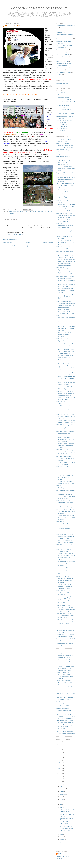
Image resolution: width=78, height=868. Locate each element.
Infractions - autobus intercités (64, 39)
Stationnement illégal (62, 59)
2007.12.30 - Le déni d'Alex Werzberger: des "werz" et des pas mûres (65, 458)
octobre (62, 791)
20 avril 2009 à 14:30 (15, 235)
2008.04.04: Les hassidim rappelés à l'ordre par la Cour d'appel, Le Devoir (66, 378)
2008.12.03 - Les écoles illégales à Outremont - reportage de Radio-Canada (66, 232)
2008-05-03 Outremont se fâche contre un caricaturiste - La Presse (65, 358)
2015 (60, 768)
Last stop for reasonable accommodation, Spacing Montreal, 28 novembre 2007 (65, 710)
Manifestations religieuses (63, 52)
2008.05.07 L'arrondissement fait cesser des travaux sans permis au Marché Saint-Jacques (65, 351)
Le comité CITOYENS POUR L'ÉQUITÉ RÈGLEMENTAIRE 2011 (66, 101)
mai (61, 805)
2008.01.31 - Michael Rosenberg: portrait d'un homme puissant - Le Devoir (65, 446)
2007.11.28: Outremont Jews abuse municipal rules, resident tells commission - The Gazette (66, 492)
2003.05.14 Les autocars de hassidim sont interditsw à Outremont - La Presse (64, 586)
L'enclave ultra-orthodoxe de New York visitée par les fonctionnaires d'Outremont (65, 704)
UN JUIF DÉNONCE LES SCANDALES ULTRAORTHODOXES (64, 108)
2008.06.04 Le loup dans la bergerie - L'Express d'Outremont (64, 334)
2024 (60, 744)
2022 (60, 750)
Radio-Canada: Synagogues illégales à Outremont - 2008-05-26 (66, 683)
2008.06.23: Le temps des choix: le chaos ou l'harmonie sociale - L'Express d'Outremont (66, 322)
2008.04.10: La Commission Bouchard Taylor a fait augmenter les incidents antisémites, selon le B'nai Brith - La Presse (66, 366)
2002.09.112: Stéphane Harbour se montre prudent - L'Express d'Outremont (66, 593)
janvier (62, 839)
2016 (60, 765)
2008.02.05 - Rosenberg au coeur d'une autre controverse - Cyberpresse (65, 433)
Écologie (59, 74)
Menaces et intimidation (63, 54)
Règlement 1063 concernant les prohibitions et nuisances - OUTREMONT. (65, 192)
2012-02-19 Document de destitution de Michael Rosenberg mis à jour (63, 162)
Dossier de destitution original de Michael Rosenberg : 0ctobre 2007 (65, 185)
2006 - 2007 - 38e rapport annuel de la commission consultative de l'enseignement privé (66, 536)
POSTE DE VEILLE (62, 93)
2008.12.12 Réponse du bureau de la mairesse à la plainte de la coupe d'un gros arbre (65, 226)
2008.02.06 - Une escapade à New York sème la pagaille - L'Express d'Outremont (66, 427)
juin (61, 802)
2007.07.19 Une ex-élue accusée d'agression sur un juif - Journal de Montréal (66, 517)
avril (61, 807)
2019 (60, 758)
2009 (60, 784)
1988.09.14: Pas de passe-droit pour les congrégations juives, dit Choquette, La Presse (66, 622)
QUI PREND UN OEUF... (67, 819)
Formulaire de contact (62, 83)
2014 (60, 771)
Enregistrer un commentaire (10, 239)
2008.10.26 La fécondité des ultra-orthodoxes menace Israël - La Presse (66, 242)
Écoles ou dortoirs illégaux (64, 72)
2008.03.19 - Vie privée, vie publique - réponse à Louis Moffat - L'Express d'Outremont (66, 404)
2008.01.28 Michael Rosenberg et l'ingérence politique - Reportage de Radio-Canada (66, 452)
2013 (60, 773)
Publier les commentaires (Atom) (19, 246)
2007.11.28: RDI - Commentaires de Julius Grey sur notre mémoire (65, 477)
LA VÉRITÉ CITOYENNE (67, 826)
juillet (62, 799)
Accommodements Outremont (39, 8)
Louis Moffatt (11, 135)
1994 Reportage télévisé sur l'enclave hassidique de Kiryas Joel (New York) (65, 615)
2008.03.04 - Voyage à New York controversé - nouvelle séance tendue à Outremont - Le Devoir (66, 410)
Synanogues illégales (62, 61)
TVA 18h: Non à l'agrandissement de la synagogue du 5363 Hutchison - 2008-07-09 (65, 668)
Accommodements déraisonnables (66, 26)
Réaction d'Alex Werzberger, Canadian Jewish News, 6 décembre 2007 (64, 727)
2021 (60, 752)
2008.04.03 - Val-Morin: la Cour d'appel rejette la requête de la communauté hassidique (65, 393)
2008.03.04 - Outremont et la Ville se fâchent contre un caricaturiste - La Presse (66, 416)
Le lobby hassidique (25, 212)
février (62, 837)
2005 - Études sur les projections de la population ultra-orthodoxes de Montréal (66, 179)
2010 (60, 781)
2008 (60, 843)
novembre (63, 789)
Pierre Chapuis (44, 135)
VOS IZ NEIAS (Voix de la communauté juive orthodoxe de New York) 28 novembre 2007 (66, 716)
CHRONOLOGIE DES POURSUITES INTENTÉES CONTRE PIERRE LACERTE (65, 145)
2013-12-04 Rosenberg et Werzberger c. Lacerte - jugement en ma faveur (63, 152)
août (61, 797)
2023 (60, 747)
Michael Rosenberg (29, 152)
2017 (60, 763)
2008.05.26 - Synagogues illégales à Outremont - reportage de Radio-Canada (66, 345)
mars (62, 834)
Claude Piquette (23, 132)
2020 (60, 755)
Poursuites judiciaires (62, 57)
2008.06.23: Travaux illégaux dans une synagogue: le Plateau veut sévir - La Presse (66, 328)
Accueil (28, 242)
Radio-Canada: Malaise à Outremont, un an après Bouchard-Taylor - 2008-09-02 (65, 662)
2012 (60, 776)
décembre (63, 786)
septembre (63, 794)
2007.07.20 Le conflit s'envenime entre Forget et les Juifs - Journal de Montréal (66, 511)
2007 (60, 845)
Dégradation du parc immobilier (65, 35)
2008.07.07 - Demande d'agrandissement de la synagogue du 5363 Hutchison (65, 311)
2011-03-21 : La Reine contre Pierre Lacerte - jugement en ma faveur (66, 169)
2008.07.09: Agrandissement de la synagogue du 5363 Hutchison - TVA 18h (66, 291)
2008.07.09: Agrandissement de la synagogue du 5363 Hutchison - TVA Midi (66, 297)
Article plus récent (7, 242)
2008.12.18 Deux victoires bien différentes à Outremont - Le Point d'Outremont (65, 219)
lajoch (61, 854)
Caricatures (13, 212)
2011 (60, 779)
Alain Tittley (31, 137)
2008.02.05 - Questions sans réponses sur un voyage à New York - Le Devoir (65, 439)
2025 (60, 742)
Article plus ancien (48, 242)
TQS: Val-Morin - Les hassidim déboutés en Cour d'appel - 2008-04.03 (65, 689)
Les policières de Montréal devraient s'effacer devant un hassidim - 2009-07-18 (65, 656)
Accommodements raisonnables (65, 30)
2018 (60, 760)
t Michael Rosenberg (49, 119)
